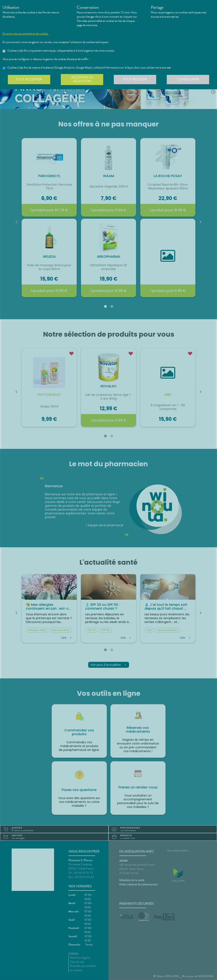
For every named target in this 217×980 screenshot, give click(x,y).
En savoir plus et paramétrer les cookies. (26, 34)
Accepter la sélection (82, 79)
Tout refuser (135, 79)
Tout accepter (29, 79)
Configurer (188, 79)
